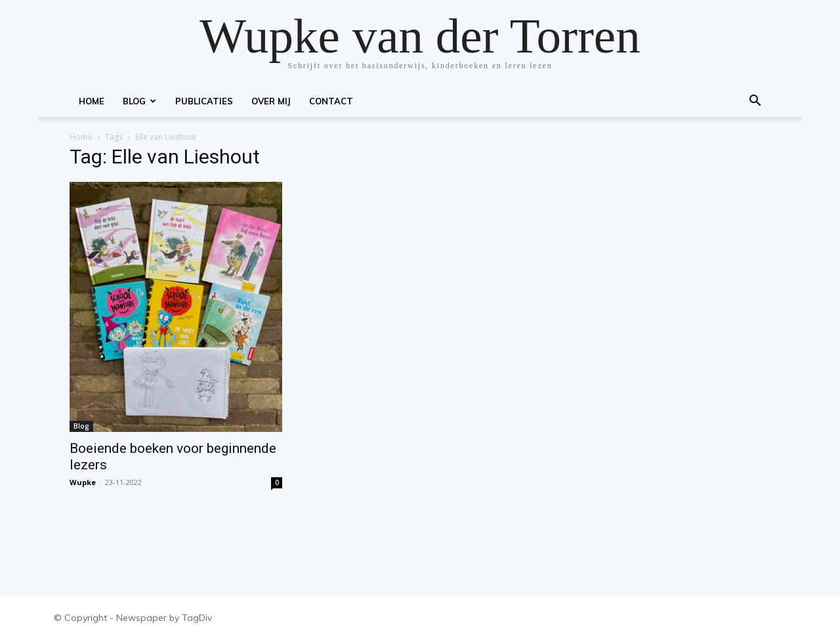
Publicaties (204, 101)
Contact (331, 101)
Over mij (271, 101)
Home (92, 101)
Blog (139, 101)
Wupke (83, 482)
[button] (755, 102)
